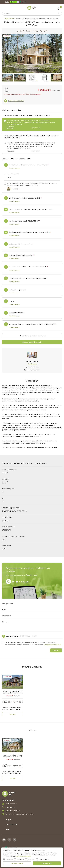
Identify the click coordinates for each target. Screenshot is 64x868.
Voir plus (13, 714)
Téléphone (6, 616)
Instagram (4, 840)
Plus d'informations (14, 168)
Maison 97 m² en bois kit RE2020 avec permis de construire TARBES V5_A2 (13, 692)
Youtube (15, 840)
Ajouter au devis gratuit (32, 342)
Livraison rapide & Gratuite (16, 101)
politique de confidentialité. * (52, 645)
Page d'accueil (9, 19)
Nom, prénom (7, 604)
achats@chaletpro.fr (33, 370)
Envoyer (56, 650)
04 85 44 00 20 (33, 367)
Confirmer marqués (17, 863)
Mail (4, 610)
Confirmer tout (47, 863)
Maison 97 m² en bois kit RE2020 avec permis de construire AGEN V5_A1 (37, 19)
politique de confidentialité (24, 857)
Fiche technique (35, 128)
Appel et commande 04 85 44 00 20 (34, 336)
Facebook (9, 840)
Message (5, 622)
